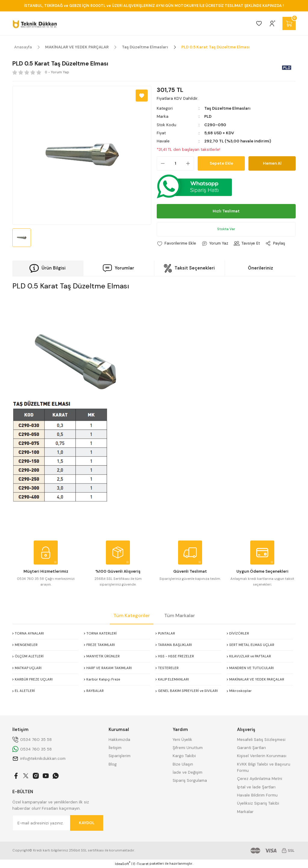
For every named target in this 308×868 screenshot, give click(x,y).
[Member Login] (273, 23)
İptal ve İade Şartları (256, 787)
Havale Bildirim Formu (257, 795)
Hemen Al (272, 163)
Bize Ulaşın (183, 764)
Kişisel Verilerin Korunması (262, 756)
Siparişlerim (120, 756)
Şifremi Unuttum (188, 748)
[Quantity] (175, 163)
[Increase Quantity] (190, 163)
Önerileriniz (260, 268)
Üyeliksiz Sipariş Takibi (258, 803)
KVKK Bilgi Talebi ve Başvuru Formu (264, 767)
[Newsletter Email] (58, 823)
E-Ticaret (141, 864)
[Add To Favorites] (142, 96)
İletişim (115, 748)
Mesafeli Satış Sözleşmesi (261, 740)
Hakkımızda (119, 740)
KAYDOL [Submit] (87, 823)
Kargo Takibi (184, 756)
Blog (113, 764)
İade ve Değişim (188, 772)
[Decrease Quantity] (161, 163)
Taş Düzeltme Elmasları (227, 108)
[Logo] (35, 23)
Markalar (245, 812)
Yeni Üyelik (182, 740)
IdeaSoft (123, 864)
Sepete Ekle (221, 163)
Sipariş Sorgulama (190, 780)
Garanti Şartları (251, 748)
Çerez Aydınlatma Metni (260, 779)
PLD (208, 116)
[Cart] (289, 23)
